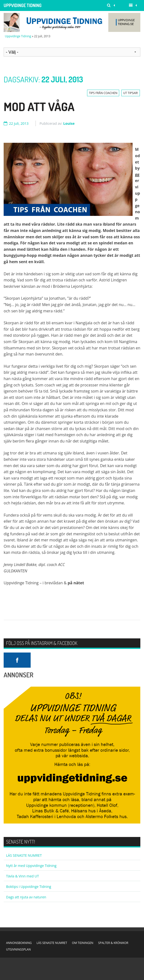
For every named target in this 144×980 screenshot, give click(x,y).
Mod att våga (39, 106)
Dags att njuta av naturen (26, 897)
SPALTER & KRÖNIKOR (113, 943)
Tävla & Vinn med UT (22, 876)
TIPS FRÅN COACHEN (103, 93)
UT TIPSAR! (131, 93)
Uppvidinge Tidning (23, 5)
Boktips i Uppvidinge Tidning (29, 887)
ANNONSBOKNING (19, 943)
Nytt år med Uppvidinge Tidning (31, 866)
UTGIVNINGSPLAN (18, 949)
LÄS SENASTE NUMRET (24, 855)
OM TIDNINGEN (83, 943)
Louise (69, 123)
